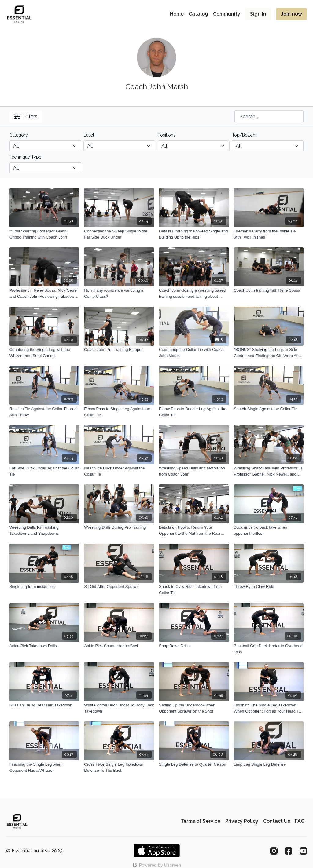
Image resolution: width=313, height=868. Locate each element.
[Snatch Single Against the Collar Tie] (269, 409)
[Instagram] (274, 851)
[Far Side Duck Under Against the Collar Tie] (44, 471)
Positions (167, 135)
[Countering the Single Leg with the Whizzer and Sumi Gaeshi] (44, 353)
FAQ (300, 821)
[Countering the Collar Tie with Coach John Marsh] (194, 353)
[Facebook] (289, 851)
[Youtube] (303, 851)
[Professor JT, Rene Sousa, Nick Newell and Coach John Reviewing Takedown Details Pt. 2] (44, 293)
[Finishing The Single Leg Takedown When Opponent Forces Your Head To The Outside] (269, 708)
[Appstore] (157, 851)
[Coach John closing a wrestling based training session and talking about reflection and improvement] (194, 293)
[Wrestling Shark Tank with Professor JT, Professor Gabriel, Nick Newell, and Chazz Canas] (269, 471)
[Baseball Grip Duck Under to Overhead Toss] (269, 649)
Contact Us (277, 821)
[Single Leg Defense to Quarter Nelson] (194, 764)
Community (227, 14)
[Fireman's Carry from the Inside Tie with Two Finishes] (269, 234)
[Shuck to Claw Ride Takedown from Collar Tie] (194, 590)
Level (89, 135)
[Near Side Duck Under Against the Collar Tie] (119, 471)
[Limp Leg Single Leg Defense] (269, 764)
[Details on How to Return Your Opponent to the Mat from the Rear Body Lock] (194, 530)
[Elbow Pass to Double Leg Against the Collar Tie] (194, 412)
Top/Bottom (244, 135)
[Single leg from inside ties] (44, 587)
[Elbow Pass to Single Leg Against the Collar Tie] (119, 412)
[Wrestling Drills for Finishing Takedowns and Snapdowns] (44, 530)
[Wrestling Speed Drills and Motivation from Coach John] (194, 471)
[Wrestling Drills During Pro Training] (119, 527)
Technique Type (25, 157)
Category (19, 135)
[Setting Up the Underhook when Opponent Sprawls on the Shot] (194, 708)
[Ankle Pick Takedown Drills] (44, 646)
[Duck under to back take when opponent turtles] (269, 530)
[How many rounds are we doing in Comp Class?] (119, 293)
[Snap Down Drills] (194, 646)
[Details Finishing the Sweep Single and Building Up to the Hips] (194, 234)
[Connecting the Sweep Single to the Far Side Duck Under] (119, 234)
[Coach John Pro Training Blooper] (119, 350)
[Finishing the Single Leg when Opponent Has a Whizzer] (44, 767)
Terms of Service (201, 821)
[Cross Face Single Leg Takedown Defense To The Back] (119, 767)
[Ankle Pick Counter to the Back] (119, 646)
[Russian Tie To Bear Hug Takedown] (44, 705)
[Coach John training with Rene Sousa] (269, 290)
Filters (26, 117)
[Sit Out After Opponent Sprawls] (119, 587)
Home (177, 14)
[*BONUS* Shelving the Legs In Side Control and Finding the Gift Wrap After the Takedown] (269, 353)
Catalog (198, 14)
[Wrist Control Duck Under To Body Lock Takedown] (119, 708)
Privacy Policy (242, 821)
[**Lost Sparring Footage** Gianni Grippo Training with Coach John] (44, 234)
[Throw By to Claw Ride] (269, 587)
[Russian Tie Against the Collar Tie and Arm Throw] (44, 412)
